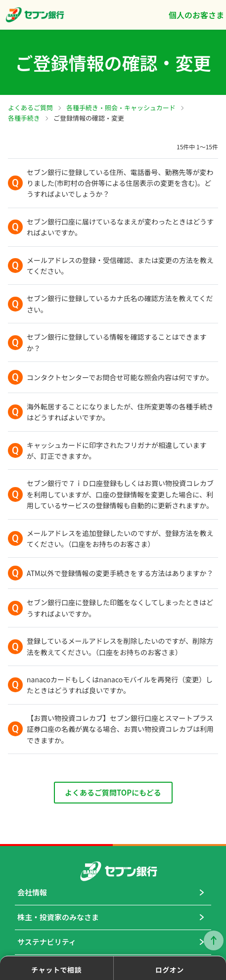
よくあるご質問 (30, 108)
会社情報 (32, 892)
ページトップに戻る (214, 940)
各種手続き (24, 118)
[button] (113, 183)
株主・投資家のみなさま (58, 917)
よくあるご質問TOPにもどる (113, 792)
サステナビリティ (47, 942)
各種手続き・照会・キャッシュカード (121, 108)
